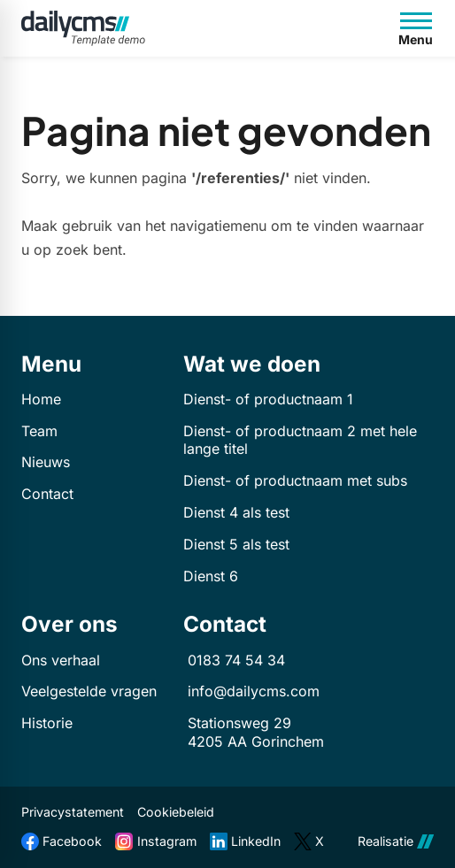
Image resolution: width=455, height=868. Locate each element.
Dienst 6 (211, 576)
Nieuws (46, 462)
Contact (47, 494)
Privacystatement (73, 812)
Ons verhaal (61, 660)
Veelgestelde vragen (89, 691)
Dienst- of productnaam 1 (268, 399)
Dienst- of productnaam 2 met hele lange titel (300, 440)
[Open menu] (416, 28)
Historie (47, 723)
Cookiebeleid (176, 812)
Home (41, 399)
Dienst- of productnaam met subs (295, 480)
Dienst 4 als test (236, 512)
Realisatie (396, 841)
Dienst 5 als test (236, 544)
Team (39, 431)
